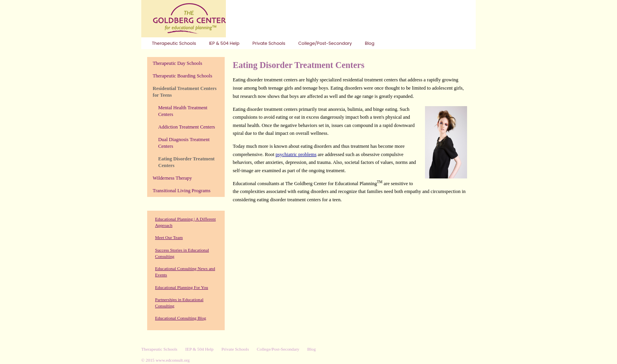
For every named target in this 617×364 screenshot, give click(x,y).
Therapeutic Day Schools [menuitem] (177, 63)
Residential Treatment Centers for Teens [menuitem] (185, 92)
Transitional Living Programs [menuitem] (182, 191)
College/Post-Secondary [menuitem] (325, 43)
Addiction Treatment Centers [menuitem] (187, 127)
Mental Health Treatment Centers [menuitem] (183, 111)
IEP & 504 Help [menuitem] (224, 43)
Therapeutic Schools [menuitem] (174, 43)
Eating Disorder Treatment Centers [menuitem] (186, 162)
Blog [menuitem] (369, 43)
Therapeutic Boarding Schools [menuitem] (182, 76)
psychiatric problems (296, 154)
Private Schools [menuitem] (269, 43)
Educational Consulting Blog (181, 318)
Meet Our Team (169, 237)
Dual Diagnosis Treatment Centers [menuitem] (184, 143)
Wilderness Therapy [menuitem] (172, 178)
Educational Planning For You (182, 287)
